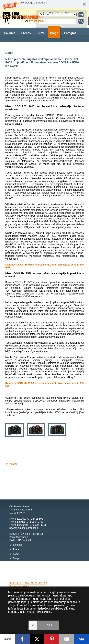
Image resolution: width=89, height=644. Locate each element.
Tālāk (49, 625)
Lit (62, 13)
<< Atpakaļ (11, 464)
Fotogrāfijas (12, 45)
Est (45, 13)
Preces (26, 33)
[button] (44, 4)
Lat (57, 13)
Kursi (41, 33)
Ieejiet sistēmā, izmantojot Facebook (24, 17)
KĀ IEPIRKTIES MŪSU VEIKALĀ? (28, 583)
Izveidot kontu (36, 21)
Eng (51, 13)
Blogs (54, 33)
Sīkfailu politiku (43, 612)
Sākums (10, 33)
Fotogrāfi (70, 33)
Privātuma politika (19, 586)
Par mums (34, 45)
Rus (67, 13)
